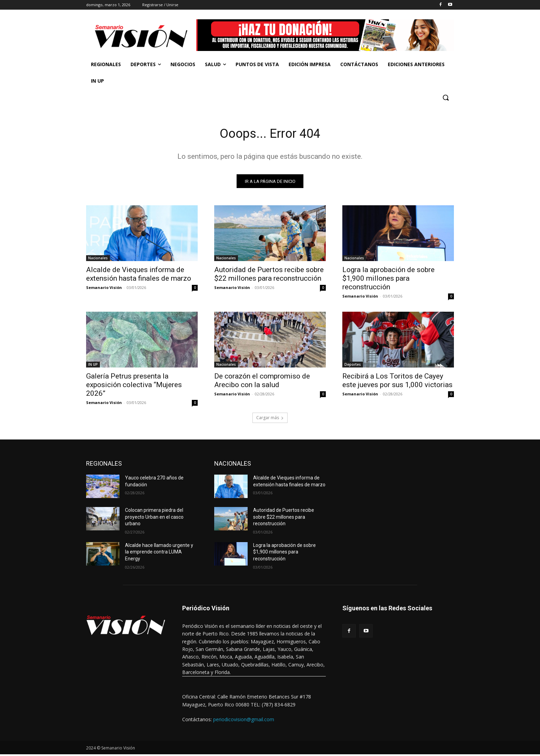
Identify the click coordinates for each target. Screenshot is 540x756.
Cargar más (270, 419)
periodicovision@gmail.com (244, 721)
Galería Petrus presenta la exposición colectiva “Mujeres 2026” (134, 386)
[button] (446, 97)
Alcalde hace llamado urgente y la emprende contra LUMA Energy (159, 554)
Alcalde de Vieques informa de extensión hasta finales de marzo (139, 276)
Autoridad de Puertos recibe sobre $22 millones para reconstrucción (269, 276)
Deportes (353, 366)
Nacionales (98, 260)
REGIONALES (104, 465)
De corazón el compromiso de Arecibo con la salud (262, 382)
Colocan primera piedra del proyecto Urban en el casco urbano (154, 519)
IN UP (93, 366)
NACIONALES (233, 465)
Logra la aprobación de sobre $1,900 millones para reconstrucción (388, 280)
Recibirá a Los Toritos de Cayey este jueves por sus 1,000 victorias (397, 382)
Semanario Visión (104, 289)
